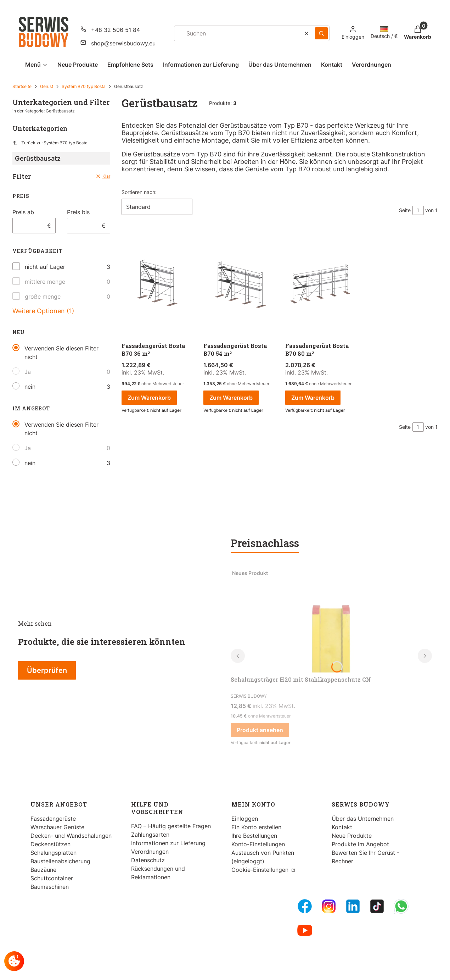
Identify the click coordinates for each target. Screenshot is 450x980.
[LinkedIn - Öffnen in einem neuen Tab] (353, 906)
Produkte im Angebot (360, 844)
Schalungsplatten (54, 853)
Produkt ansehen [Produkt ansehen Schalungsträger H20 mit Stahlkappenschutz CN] (260, 730)
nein (30, 387)
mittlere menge (45, 282)
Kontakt (342, 827)
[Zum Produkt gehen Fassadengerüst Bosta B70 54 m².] (239, 285)
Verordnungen (150, 852)
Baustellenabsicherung (60, 861)
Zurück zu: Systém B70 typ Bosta (50, 143)
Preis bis (78, 212)
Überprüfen (47, 670)
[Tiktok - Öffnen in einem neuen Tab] (377, 906)
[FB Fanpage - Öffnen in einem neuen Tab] (305, 906)
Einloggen (245, 819)
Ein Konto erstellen (256, 827)
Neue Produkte (352, 836)
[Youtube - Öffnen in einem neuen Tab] (305, 930)
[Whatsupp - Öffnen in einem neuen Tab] (401, 906)
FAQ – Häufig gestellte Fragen (171, 826)
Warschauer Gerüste (57, 827)
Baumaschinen (50, 887)
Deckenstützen (50, 844)
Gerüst (47, 86)
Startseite (22, 86)
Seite (405, 210)
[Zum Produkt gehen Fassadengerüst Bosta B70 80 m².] (320, 285)
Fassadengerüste (53, 819)
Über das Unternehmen (363, 819)
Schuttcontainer (52, 878)
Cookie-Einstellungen (261, 870)
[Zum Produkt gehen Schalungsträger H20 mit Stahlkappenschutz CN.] (331, 619)
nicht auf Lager (45, 267)
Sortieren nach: (139, 192)
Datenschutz (148, 860)
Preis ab (23, 212)
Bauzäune (43, 870)
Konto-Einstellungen (258, 844)
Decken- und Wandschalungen (71, 836)
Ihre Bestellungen (254, 836)
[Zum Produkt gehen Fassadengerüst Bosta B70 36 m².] (157, 285)
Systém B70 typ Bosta (84, 86)
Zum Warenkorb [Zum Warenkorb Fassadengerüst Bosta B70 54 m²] (231, 398)
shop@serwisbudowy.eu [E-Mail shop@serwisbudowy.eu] (123, 43)
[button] (321, 33)
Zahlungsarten (150, 835)
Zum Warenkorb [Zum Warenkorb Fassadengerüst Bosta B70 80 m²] (313, 398)
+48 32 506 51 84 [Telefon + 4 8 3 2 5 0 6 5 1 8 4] (116, 30)
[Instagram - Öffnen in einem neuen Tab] (329, 906)
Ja (28, 372)
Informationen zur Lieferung (168, 843)
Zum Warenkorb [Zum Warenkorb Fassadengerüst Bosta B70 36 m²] (149, 398)
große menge (43, 297)
